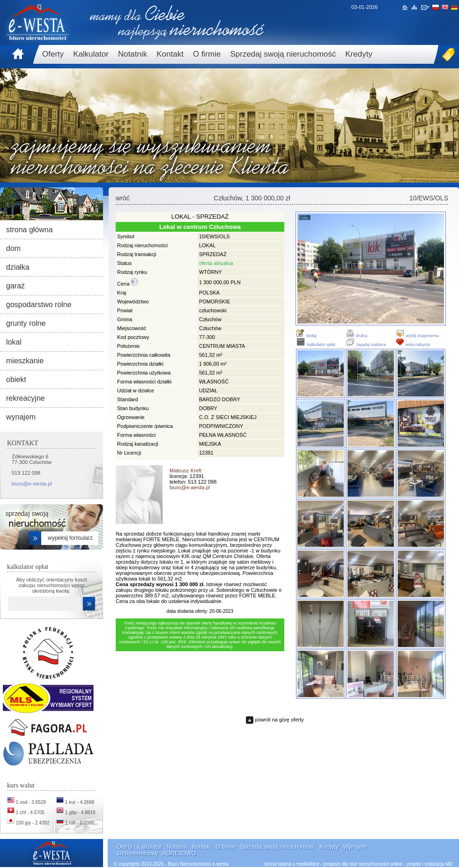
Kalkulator (91, 54)
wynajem (21, 417)
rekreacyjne (26, 398)
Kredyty (359, 54)
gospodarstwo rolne (39, 305)
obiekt (16, 379)
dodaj (306, 336)
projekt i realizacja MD (430, 864)
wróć (123, 198)
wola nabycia (413, 345)
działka (18, 267)
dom (13, 248)
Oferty (53, 54)
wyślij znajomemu (417, 336)
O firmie (207, 54)
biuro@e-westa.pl (32, 484)
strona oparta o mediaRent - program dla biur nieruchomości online (333, 864)
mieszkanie (25, 361)
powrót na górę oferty (280, 720)
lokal (14, 342)
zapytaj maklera (366, 345)
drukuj (356, 336)
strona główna (30, 230)
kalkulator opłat (315, 345)
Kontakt (170, 54)
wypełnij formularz (70, 538)
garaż (15, 286)
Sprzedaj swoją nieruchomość (283, 54)
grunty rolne (26, 323)
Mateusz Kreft (185, 471)
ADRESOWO (179, 853)
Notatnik (133, 54)
